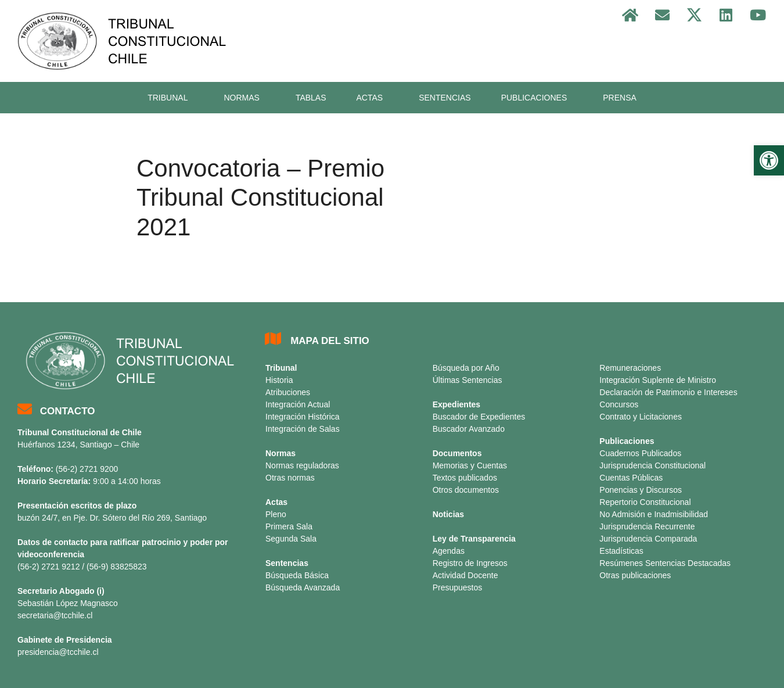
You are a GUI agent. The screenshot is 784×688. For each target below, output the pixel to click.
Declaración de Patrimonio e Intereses (668, 392)
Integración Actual (298, 404)
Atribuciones (288, 392)
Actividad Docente (465, 575)
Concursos (619, 404)
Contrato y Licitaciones (641, 417)
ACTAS (373, 98)
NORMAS (244, 98)
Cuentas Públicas (631, 478)
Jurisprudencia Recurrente (647, 526)
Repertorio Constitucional (645, 502)
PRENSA (620, 98)
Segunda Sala (291, 539)
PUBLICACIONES (537, 98)
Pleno (276, 514)
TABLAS (311, 98)
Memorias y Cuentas (470, 465)
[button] (769, 160)
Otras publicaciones (635, 575)
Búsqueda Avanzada (303, 587)
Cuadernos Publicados (640, 453)
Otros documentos (466, 490)
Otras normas (290, 478)
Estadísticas (621, 551)
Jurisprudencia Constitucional (652, 465)
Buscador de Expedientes (479, 417)
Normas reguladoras (302, 465)
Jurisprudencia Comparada (648, 539)
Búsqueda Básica (297, 575)
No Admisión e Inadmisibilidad (654, 514)
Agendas (449, 551)
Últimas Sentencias (467, 380)
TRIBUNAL (170, 98)
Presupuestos (458, 587)
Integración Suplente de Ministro (658, 380)
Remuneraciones (630, 368)
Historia (279, 380)
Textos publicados (465, 478)
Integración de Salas (303, 429)
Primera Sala (289, 526)
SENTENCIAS (445, 98)
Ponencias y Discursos (641, 490)
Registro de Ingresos (470, 563)
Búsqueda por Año (466, 368)
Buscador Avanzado (469, 429)
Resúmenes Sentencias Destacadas (665, 563)
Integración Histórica (303, 417)
